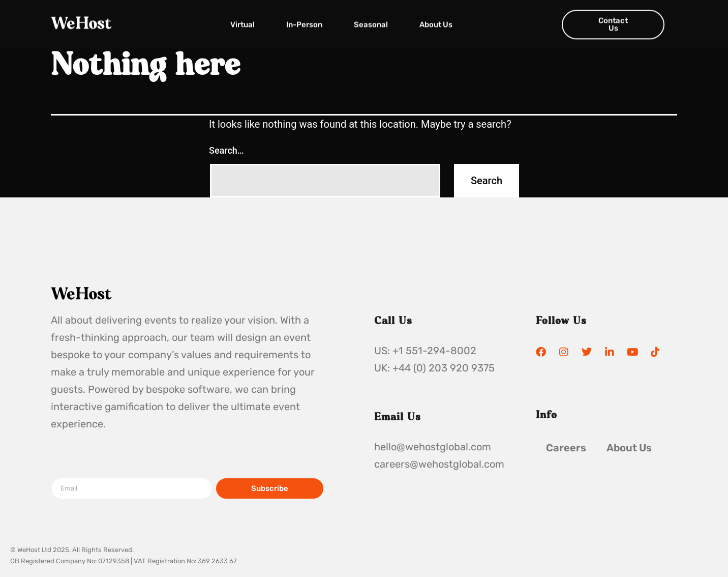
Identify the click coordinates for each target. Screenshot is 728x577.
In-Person (304, 21)
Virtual (242, 21)
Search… (226, 150)
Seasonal (371, 21)
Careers (566, 448)
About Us (436, 21)
